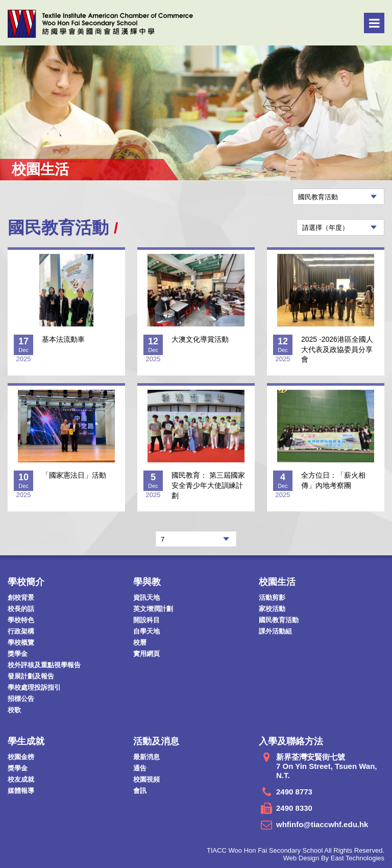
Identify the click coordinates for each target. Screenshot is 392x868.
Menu (374, 23)
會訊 (140, 791)
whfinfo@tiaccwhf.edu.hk (322, 824)
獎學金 (18, 654)
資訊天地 (146, 597)
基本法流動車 (63, 339)
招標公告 (21, 699)
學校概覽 (21, 642)
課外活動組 (275, 631)
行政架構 (21, 631)
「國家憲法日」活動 (74, 475)
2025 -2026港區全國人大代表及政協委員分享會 (337, 349)
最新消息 (146, 757)
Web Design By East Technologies (334, 858)
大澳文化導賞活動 (200, 339)
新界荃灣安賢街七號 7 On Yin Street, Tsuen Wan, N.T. (327, 766)
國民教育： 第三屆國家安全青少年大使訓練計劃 (208, 485)
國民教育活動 (279, 620)
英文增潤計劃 (153, 609)
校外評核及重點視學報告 (44, 665)
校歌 (14, 710)
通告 (140, 768)
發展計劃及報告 (31, 676)
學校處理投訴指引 (34, 687)
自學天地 (146, 631)
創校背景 (21, 597)
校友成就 (21, 779)
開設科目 (146, 620)
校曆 (140, 642)
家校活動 (272, 609)
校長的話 (21, 609)
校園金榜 (21, 757)
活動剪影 (272, 597)
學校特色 (21, 620)
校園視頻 (146, 779)
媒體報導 (21, 791)
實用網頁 (146, 654)
